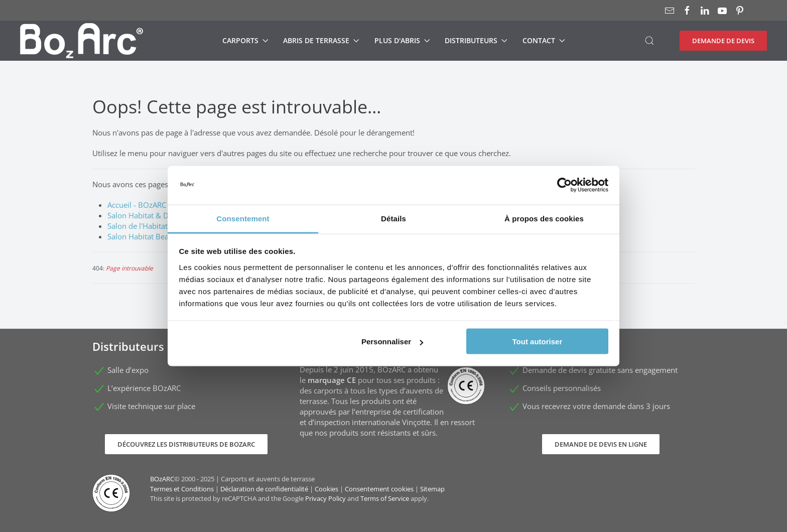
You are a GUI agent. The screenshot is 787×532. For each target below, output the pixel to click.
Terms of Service (385, 498)
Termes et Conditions (182, 489)
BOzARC (162, 479)
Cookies (326, 489)
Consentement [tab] (243, 218)
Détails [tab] (393, 218)
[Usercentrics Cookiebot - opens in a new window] (564, 185)
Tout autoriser (538, 342)
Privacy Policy (325, 498)
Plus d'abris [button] (402, 40)
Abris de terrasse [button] (321, 40)
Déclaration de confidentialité (264, 489)
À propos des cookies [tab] (544, 218)
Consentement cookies (379, 489)
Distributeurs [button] (476, 40)
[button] (649, 41)
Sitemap (432, 489)
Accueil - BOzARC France (149, 205)
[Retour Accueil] (82, 41)
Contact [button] (544, 40)
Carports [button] (245, 40)
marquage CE (332, 380)
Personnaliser (392, 342)
